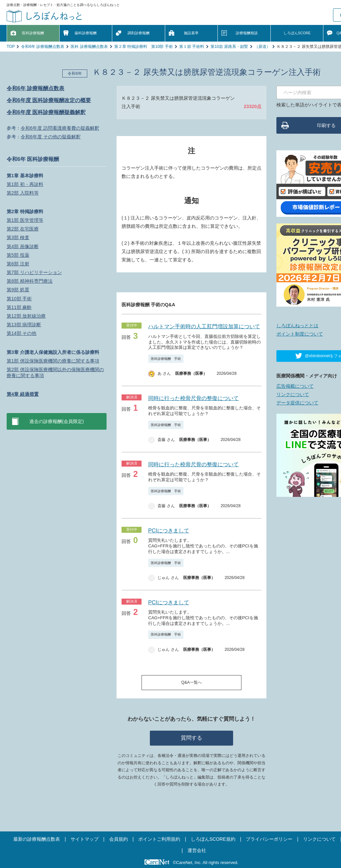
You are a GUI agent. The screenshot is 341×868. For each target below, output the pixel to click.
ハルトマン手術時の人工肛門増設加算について (204, 326)
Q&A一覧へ (191, 682)
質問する (191, 738)
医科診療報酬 (33, 33)
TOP (11, 47)
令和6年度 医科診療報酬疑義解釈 (46, 112)
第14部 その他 (21, 333)
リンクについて (293, 394)
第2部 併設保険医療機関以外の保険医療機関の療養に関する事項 (55, 372)
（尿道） (262, 47)
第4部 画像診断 (23, 246)
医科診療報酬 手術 (166, 359)
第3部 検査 (18, 237)
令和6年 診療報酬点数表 (43, 47)
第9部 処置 (18, 290)
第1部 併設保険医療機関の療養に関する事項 (53, 361)
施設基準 (191, 33)
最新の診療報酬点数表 (37, 839)
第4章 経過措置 (23, 394)
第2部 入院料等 (23, 193)
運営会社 (197, 850)
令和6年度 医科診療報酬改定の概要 (49, 100)
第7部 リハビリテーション (34, 272)
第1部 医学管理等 (25, 220)
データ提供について (297, 403)
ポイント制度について (300, 334)
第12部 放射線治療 (26, 316)
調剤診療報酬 (139, 33)
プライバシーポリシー (269, 839)
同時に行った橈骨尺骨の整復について (193, 398)
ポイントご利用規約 (159, 839)
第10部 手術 (19, 299)
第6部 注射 (18, 264)
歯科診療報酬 (86, 33)
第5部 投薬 (18, 255)
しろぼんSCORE (297, 33)
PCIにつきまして (169, 531)
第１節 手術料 (192, 47)
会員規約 (119, 839)
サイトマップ (85, 839)
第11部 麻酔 (19, 307)
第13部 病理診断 (24, 325)
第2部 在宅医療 (23, 229)
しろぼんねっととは (297, 326)
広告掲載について (295, 386)
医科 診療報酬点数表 (89, 47)
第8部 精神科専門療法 (30, 281)
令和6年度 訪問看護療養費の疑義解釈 (60, 128)
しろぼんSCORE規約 (213, 839)
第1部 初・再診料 (25, 184)
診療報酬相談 (247, 33)
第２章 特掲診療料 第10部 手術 (144, 47)
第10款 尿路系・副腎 (229, 47)
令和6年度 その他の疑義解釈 (51, 137)
